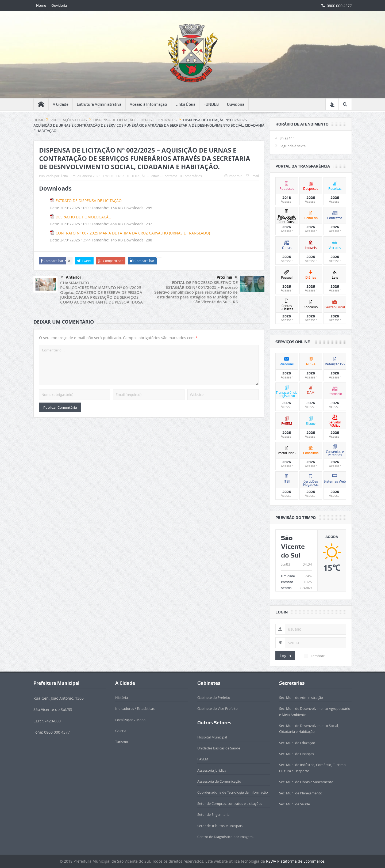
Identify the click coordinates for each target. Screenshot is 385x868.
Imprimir (233, 176)
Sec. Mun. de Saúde (294, 804)
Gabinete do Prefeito (214, 698)
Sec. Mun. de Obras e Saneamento (306, 782)
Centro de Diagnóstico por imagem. (225, 837)
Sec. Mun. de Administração (301, 698)
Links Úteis (185, 104)
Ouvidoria (59, 5)
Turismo (122, 742)
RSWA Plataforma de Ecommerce (295, 861)
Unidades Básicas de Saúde (219, 748)
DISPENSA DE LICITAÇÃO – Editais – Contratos (143, 176)
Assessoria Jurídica (212, 770)
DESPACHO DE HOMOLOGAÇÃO (84, 217)
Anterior (71, 278)
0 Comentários (191, 176)
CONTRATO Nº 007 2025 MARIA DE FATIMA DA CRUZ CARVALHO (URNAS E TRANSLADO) (133, 233)
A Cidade (61, 104)
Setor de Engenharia (213, 814)
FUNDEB (211, 104)
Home (41, 5)
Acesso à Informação (148, 104)
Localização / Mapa (130, 720)
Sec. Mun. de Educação (297, 743)
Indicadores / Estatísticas (135, 708)
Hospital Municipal (212, 737)
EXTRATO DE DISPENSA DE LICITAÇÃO (89, 201)
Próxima (227, 277)
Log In (285, 655)
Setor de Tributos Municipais (220, 826)
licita (64, 176)
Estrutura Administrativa (99, 104)
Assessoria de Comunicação (219, 781)
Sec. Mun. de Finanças (297, 754)
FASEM (203, 759)
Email (252, 176)
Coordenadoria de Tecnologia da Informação (233, 792)
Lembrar (314, 656)
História (122, 698)
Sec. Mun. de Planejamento (301, 793)
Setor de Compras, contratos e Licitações (230, 803)
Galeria (121, 731)
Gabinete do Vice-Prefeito (217, 708)
